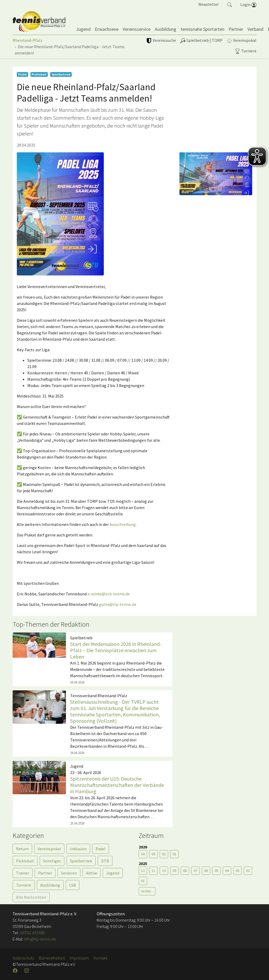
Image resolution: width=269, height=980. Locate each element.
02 (164, 854)
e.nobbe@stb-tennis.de (109, 594)
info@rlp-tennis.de (40, 939)
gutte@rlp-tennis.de (118, 604)
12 (143, 871)
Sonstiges (52, 861)
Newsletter (209, 4)
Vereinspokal (49, 849)
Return (22, 849)
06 (206, 871)
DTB (105, 861)
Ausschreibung (123, 524)
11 (153, 871)
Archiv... (147, 891)
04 (143, 854)
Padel (101, 849)
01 (174, 854)
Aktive (92, 873)
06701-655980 (33, 933)
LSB (73, 885)
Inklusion (78, 849)
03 (153, 854)
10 (164, 871)
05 (216, 871)
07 (195, 871)
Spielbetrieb (81, 861)
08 (185, 871)
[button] (230, 4)
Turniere (24, 885)
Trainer (23, 873)
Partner (45, 873)
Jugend (113, 873)
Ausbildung (50, 885)
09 (174, 871)
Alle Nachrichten (31, 897)
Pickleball (25, 861)
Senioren (69, 873)
